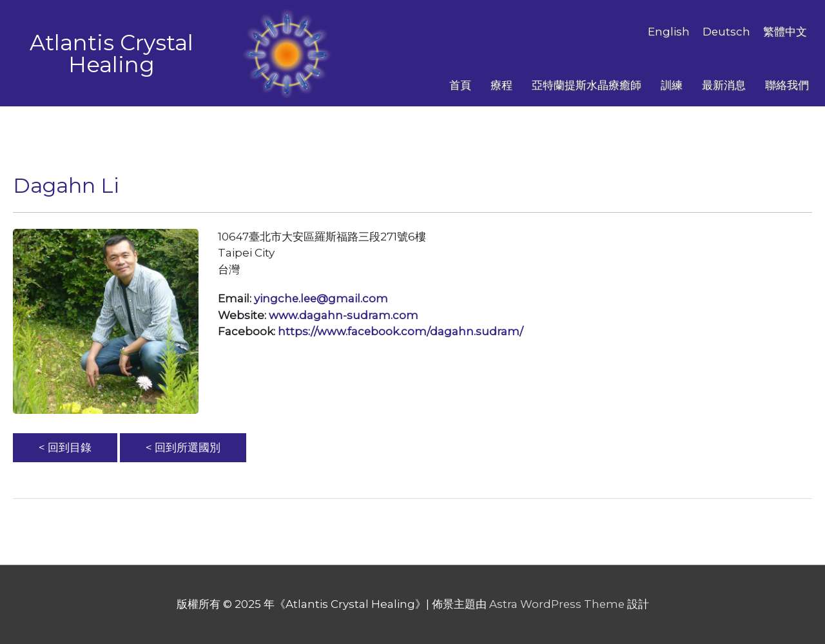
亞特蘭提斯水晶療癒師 (587, 85)
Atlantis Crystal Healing (112, 54)
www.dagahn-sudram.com (344, 315)
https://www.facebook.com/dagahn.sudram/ (401, 331)
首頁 (460, 85)
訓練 (672, 85)
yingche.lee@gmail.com (322, 298)
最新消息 (724, 85)
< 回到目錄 (65, 447)
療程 (501, 85)
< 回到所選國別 (183, 447)
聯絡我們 (787, 85)
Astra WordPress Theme (557, 604)
